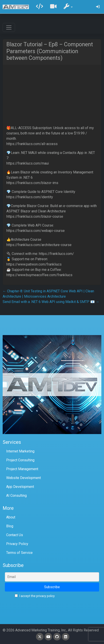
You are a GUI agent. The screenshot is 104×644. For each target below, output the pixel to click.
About (11, 517)
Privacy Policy (17, 544)
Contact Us (15, 535)
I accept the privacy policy (35, 596)
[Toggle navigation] (9, 27)
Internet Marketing (20, 451)
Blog (10, 526)
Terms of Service (19, 553)
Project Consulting (20, 460)
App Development (20, 487)
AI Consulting (16, 496)
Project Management (22, 469)
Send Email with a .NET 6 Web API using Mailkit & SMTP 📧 (51, 302)
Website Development (24, 478)
